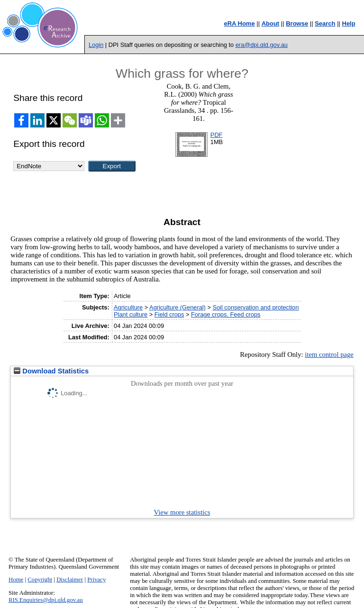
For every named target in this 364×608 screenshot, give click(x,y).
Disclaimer (70, 580)
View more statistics (182, 512)
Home (16, 580)
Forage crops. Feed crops (226, 314)
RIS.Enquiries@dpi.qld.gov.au (46, 600)
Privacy (96, 580)
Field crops (169, 314)
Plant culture (131, 314)
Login (96, 45)
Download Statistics (51, 371)
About (271, 23)
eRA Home (239, 23)
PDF (217, 135)
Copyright (40, 580)
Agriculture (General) (177, 307)
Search (325, 23)
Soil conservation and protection (255, 307)
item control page (329, 354)
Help (349, 23)
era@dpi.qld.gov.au (262, 45)
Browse (297, 23)
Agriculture (128, 307)
